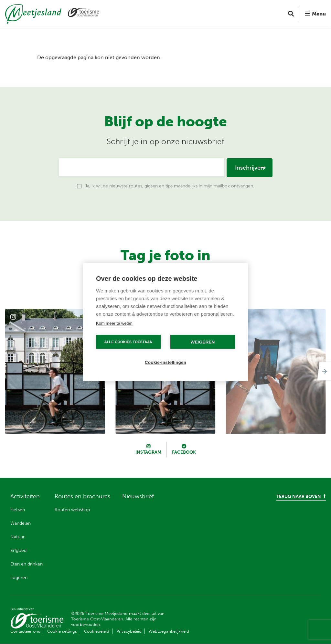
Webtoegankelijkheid (169, 631)
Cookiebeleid (97, 631)
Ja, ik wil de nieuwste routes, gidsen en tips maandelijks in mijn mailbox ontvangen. (169, 186)
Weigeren (203, 342)
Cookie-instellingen (165, 362)
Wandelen (21, 523)
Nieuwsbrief (138, 496)
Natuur (17, 537)
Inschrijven (250, 168)
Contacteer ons (25, 631)
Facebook (184, 452)
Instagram (148, 452)
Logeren (19, 578)
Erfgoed (18, 550)
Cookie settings (62, 631)
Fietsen (18, 510)
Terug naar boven (301, 496)
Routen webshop (72, 510)
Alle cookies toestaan (128, 342)
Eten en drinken (27, 564)
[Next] (323, 371)
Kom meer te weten (114, 323)
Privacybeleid (129, 631)
